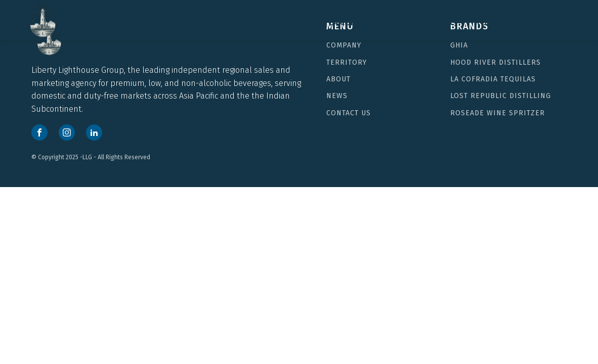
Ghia (459, 45)
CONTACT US (349, 113)
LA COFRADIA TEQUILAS (493, 79)
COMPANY (344, 45)
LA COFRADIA (357, 22)
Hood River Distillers (268, 22)
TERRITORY (347, 62)
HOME (157, 22)
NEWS (337, 96)
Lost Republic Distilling (501, 96)
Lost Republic (430, 22)
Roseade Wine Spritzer (521, 22)
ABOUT (338, 79)
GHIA (193, 22)
